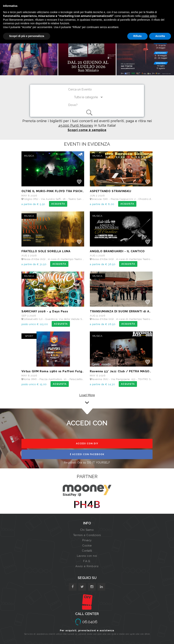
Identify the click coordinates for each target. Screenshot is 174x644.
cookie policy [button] (149, 16)
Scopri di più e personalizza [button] (27, 36)
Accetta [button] (160, 36)
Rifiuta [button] (138, 36)
